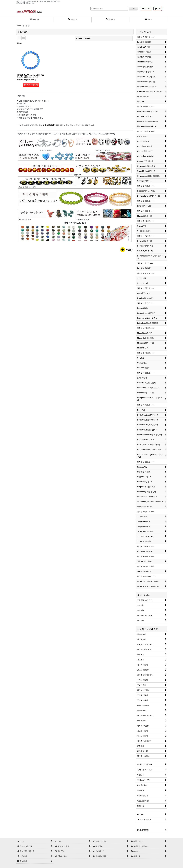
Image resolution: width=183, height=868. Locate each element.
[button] (148, 20)
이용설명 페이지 (49, 125)
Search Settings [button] (84, 38)
